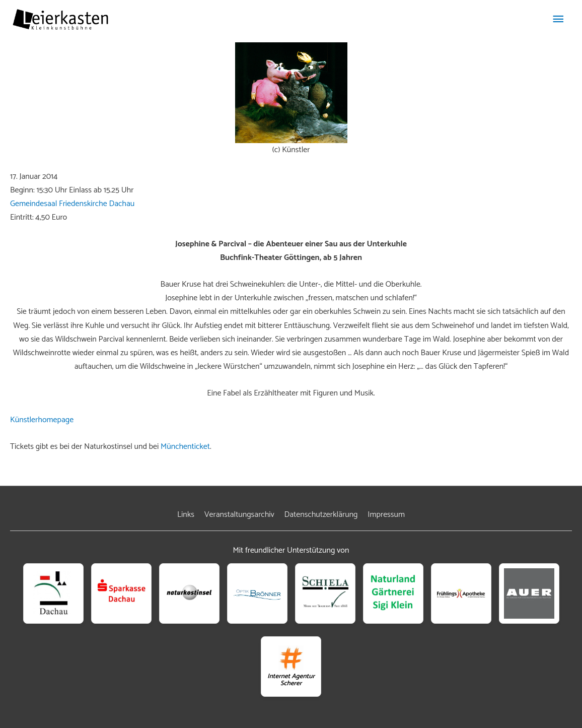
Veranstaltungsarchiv (239, 515)
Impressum (386, 515)
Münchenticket (185, 447)
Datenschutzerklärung (321, 515)
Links (186, 515)
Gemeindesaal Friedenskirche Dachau (72, 204)
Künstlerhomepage (42, 420)
